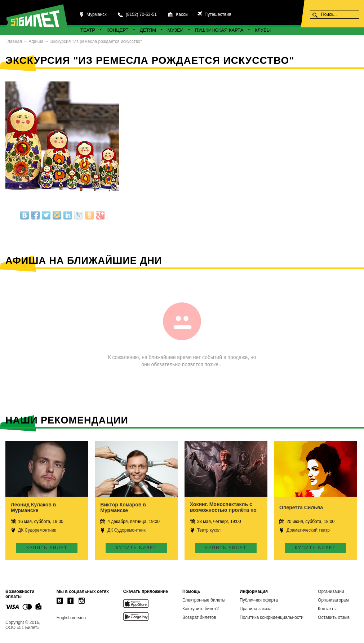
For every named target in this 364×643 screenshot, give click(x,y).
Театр (88, 30)
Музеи (176, 30)
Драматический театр (308, 530)
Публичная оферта (259, 600)
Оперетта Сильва (301, 507)
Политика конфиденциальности (272, 617)
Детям (148, 30)
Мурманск (96, 14)
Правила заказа (256, 609)
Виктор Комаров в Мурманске (123, 507)
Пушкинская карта (219, 30)
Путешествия (217, 14)
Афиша (36, 41)
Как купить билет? (201, 609)
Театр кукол (209, 530)
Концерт (117, 30)
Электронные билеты (204, 600)
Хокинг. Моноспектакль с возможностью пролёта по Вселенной (223, 510)
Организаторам (333, 600)
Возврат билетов (199, 617)
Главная (14, 41)
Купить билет (47, 548)
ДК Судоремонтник (37, 530)
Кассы (182, 14)
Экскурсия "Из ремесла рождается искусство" (96, 41)
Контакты (327, 609)
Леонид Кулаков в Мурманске (33, 507)
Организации (331, 591)
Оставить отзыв (334, 617)
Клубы (263, 30)
